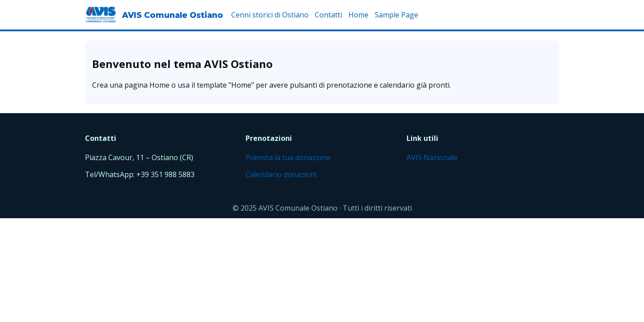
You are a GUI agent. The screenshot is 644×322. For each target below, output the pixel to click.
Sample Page (396, 15)
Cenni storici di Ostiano (270, 15)
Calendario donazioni (281, 174)
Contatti (328, 15)
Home (358, 15)
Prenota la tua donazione (288, 157)
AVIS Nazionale (432, 157)
